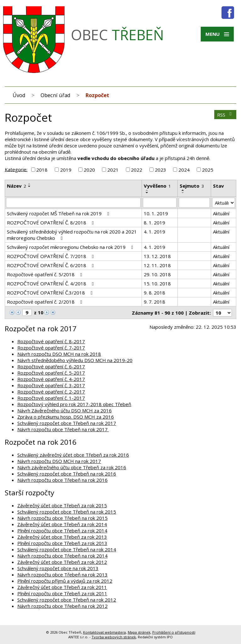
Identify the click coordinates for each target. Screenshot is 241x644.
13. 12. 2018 (157, 256)
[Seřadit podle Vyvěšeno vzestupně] (147, 190)
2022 (137, 170)
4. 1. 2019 (154, 232)
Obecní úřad (56, 95)
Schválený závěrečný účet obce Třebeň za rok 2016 (73, 455)
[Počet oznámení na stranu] (222, 313)
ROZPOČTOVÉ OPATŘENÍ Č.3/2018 (51, 293)
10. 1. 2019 (156, 213)
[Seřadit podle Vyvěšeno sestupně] (147, 193)
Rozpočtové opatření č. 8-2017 (51, 341)
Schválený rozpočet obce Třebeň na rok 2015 (67, 512)
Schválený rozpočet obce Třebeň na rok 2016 (67, 474)
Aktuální (221, 213)
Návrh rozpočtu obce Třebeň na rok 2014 (62, 556)
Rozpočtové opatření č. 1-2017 (51, 398)
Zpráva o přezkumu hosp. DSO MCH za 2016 (66, 417)
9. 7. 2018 (154, 302)
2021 (113, 170)
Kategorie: (16, 169)
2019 (66, 170)
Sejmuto (192, 186)
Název (17, 186)
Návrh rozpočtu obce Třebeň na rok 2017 (63, 429)
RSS (225, 115)
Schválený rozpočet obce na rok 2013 (58, 568)
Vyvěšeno (157, 186)
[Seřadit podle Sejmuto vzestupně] (183, 190)
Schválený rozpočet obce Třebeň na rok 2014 (67, 549)
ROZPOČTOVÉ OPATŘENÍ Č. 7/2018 (51, 256)
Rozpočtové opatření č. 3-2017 (51, 385)
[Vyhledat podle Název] (73, 203)
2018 (42, 170)
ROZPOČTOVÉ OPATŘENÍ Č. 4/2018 (51, 283)
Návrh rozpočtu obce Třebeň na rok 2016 (62, 480)
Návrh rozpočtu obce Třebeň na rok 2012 (62, 606)
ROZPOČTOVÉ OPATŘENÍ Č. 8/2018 (51, 223)
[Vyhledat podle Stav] (224, 203)
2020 (89, 170)
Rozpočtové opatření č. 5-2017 (51, 373)
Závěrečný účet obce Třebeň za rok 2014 (62, 524)
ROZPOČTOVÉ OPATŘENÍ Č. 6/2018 (51, 265)
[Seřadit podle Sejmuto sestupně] (183, 193)
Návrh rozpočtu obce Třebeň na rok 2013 (62, 575)
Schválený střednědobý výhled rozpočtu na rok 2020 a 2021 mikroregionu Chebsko (72, 235)
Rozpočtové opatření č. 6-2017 (51, 366)
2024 (184, 170)
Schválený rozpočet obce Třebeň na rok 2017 (67, 423)
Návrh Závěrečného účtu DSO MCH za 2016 (64, 410)
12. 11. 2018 (157, 265)
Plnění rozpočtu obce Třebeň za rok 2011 (62, 593)
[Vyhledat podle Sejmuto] (194, 203)
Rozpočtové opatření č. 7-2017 (51, 348)
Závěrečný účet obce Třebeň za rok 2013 (62, 537)
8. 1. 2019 (154, 223)
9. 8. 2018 (154, 293)
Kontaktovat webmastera (104, 632)
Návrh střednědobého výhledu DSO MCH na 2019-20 (75, 360)
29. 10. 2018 (157, 274)
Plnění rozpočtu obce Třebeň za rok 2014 (62, 531)
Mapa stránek (139, 632)
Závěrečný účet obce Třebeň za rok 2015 (62, 505)
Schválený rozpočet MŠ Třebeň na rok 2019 (59, 213)
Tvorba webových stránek (114, 637)
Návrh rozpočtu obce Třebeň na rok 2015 (62, 518)
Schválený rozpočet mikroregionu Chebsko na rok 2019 (71, 247)
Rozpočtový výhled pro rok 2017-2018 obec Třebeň (74, 404)
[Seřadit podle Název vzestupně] (30, 184)
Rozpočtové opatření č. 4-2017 (51, 379)
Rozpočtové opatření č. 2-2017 (51, 392)
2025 (208, 170)
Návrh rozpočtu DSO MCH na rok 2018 (59, 354)
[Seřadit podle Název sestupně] (30, 186)
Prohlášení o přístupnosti (174, 632)
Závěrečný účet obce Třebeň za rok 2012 (62, 562)
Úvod (19, 95)
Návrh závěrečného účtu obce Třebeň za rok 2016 (72, 467)
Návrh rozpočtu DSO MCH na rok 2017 (59, 461)
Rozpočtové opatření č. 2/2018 (45, 302)
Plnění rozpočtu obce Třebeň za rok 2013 (62, 543)
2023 (160, 170)
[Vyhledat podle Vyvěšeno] (160, 203)
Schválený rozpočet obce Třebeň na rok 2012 (67, 600)
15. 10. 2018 (157, 283)
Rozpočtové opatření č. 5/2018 (45, 274)
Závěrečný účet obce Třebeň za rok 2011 (62, 587)
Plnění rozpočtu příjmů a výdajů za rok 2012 (65, 581)
